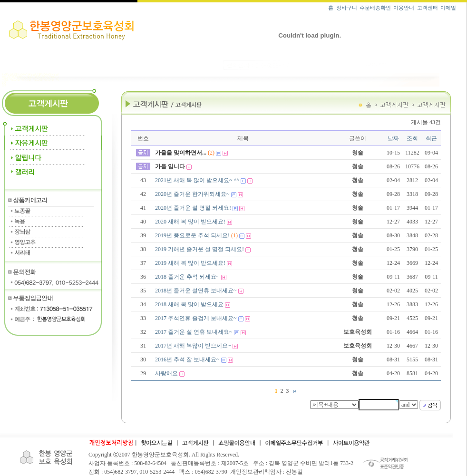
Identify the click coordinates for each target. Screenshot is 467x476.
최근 (431, 138)
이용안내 (404, 8)
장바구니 (347, 8)
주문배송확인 (375, 8)
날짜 (393, 138)
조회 (412, 138)
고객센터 (428, 8)
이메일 (448, 8)
